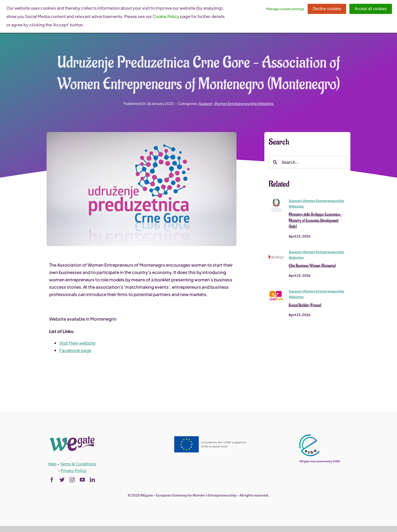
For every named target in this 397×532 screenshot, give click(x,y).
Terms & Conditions (78, 464)
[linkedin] (92, 480)
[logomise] (276, 200)
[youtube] (82, 480)
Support (206, 103)
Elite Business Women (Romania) (312, 266)
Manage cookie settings (285, 9)
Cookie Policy (166, 16)
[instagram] (72, 480)
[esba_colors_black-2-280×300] (309, 436)
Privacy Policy (74, 470)
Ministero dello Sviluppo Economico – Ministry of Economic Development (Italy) (316, 221)
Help (52, 464)
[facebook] (52, 480)
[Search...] (307, 162)
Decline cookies (327, 9)
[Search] (275, 162)
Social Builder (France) (305, 305)
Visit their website (77, 343)
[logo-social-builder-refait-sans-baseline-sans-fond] (276, 291)
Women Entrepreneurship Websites (244, 103)
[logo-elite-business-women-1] (276, 252)
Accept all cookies (371, 9)
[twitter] (62, 480)
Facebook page (75, 351)
